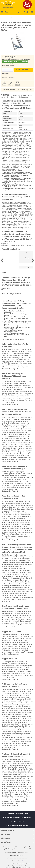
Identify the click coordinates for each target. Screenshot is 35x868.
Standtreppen (6, 613)
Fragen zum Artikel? (9, 241)
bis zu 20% (23, 59)
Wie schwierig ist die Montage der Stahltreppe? (18, 321)
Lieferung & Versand (23, 852)
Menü (5, 12)
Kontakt (28, 864)
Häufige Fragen (5, 288)
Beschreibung (5, 94)
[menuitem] (5, 12)
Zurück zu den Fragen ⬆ (10, 369)
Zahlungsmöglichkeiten (17, 855)
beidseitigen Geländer (12, 565)
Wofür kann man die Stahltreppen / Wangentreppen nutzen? (14, 331)
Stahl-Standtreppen (19, 627)
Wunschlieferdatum (8, 66)
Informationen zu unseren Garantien (17, 858)
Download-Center (17, 861)
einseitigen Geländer (22, 563)
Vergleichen (4, 244)
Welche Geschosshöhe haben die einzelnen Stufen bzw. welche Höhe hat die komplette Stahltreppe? (17, 318)
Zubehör (3, 272)
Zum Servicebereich (10, 852)
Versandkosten (29, 847)
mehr (29, 97)
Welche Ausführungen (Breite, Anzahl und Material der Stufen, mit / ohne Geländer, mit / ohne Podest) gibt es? (17, 327)
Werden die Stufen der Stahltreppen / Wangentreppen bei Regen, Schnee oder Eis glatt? (17, 335)
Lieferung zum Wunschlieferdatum (14, 864)
